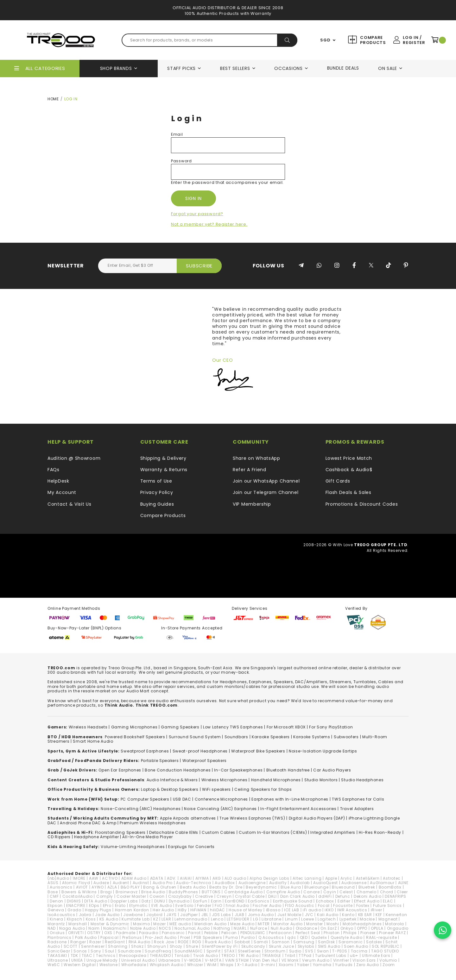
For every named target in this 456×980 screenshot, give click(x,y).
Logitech (327, 919)
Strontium (275, 951)
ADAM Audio (134, 878)
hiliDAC (218, 910)
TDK (74, 955)
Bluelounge (316, 887)
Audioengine (252, 883)
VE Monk (290, 960)
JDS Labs (222, 915)
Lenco (217, 919)
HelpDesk (58, 481)
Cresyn (224, 896)
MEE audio (180, 924)
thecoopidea (133, 955)
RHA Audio (139, 942)
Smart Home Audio (93, 741)
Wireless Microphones (225, 780)
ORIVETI (76, 933)
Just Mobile (289, 915)
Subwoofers (346, 737)
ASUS (53, 883)
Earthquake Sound (293, 901)
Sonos (80, 951)
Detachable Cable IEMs (174, 832)
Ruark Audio (218, 942)
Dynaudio (179, 901)
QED (304, 937)
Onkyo (347, 928)
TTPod (305, 955)
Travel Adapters (357, 809)
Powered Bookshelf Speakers (135, 737)
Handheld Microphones (276, 780)
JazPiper (189, 915)
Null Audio (282, 928)
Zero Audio (368, 965)
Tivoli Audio (206, 955)
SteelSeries (249, 951)
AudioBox (225, 883)
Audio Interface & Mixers (172, 780)
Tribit (290, 955)
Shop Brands (116, 68)
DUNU (160, 901)
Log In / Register (414, 40)
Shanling (118, 946)
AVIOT (82, 887)
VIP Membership (252, 504)
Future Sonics (387, 905)
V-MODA (193, 960)
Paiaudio (149, 933)
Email (177, 134)
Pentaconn (280, 933)
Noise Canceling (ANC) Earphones (220, 809)
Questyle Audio (347, 937)
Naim (94, 928)
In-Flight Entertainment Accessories (298, 809)
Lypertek (348, 919)
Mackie (367, 919)
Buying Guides (157, 504)
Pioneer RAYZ (392, 933)
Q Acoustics (271, 937)
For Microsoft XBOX (286, 727)
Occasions (288, 68)
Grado (74, 910)
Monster (315, 924)
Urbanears (169, 960)
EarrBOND (235, 901)
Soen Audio (356, 946)
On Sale (388, 68)
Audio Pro (163, 883)
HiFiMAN (198, 910)
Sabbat (242, 942)
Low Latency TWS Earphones (233, 727)
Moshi (333, 924)
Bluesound (343, 887)
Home (53, 99)
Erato (120, 905)
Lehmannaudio (191, 919)
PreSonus (132, 937)
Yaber (303, 965)
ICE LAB (292, 910)
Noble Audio (143, 928)
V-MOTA (213, 960)
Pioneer (368, 933)
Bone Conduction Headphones (178, 770)
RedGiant (115, 942)
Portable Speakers (160, 761)
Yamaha (322, 965)
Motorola (395, 924)
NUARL (240, 928)
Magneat (388, 919)
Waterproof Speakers (205, 761)
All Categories (45, 68)
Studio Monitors (321, 780)
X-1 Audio (247, 965)
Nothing (222, 928)
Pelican (229, 933)
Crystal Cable (250, 896)
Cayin (330, 892)
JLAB (240, 915)
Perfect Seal (308, 933)
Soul (110, 951)
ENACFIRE (76, 905)
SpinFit (214, 951)
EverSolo (184, 905)
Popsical (110, 937)
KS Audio (109, 919)
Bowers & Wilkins (79, 892)
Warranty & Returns (164, 470)
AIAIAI (186, 878)
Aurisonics (61, 887)
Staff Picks (181, 68)
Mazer (160, 924)
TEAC (87, 955)
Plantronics (60, 937)
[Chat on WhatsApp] (443, 930)
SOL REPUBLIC (386, 946)
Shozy (176, 946)
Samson (281, 942)
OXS (108, 933)
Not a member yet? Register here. (209, 224)
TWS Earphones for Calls (358, 799)
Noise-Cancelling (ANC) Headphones (141, 809)
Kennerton (396, 915)
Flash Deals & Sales (348, 492)
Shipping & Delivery (163, 458)
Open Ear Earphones (120, 770)
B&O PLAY (130, 887)
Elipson (55, 905)
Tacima (359, 951)
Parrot (194, 933)
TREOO (228, 955)
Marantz (56, 924)
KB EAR (365, 915)
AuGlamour (382, 883)
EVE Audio (162, 905)
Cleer (402, 892)
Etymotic (139, 905)
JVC (309, 915)
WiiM (212, 965)
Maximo (141, 924)
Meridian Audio (211, 924)
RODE (183, 942)
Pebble (211, 933)
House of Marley (246, 910)
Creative (204, 896)
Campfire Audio (283, 892)
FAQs (54, 470)
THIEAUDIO (160, 955)
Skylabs (306, 946)
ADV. (172, 878)
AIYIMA (202, 878)
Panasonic (173, 933)
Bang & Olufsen (160, 887)
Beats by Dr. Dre (226, 887)
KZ (156, 919)
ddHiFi (325, 896)
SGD (325, 40)
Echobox (325, 901)
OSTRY (94, 933)
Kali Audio (328, 915)
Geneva (56, 910)
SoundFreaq (158, 951)
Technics (106, 955)
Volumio (388, 960)
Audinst (141, 883)
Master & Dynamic (110, 924)
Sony (96, 951)
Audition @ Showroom (74, 458)
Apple (331, 878)
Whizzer (195, 965)
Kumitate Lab (136, 919)
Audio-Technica (194, 883)
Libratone (271, 919)
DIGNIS (74, 901)
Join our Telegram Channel (266, 492)
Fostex (363, 905)
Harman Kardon (132, 910)
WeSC (54, 965)
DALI (272, 896)
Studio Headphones (362, 780)
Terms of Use (156, 481)
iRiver (377, 910)
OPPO (362, 928)
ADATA (157, 878)
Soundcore (130, 951)
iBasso (273, 910)
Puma (232, 937)
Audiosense (354, 883)
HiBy (182, 910)
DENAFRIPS (395, 896)
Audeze (101, 883)
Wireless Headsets (88, 727)
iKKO (329, 910)
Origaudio (398, 928)
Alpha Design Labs (269, 878)
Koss (91, 919)
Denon (57, 901)
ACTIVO (110, 878)
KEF (379, 915)
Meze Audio (242, 924)
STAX (229, 951)
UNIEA (77, 960)
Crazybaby (180, 896)
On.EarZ (329, 928)
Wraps (227, 965)
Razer (95, 942)
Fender (204, 905)
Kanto (348, 915)
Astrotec (392, 878)
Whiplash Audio (167, 965)
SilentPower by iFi (220, 946)
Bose (53, 892)
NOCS (165, 928)
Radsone (57, 942)
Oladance (307, 928)
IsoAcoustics (61, 915)
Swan (323, 951)
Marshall (78, 924)
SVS (309, 951)
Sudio (295, 951)
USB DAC (182, 799)
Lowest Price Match (349, 458)
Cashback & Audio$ (349, 470)
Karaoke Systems (312, 737)
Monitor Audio (288, 924)
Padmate (126, 933)
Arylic (346, 878)
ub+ (354, 955)
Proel (185, 937)
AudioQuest (326, 883)
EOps (94, 905)
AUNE (403, 883)
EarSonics (259, 901)
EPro (107, 905)
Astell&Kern (368, 878)
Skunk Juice (282, 946)
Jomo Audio (261, 915)
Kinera (56, 919)
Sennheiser (93, 946)
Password (181, 161)
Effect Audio (367, 901)
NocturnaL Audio (192, 928)
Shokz (137, 946)
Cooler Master (131, 896)
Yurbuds (344, 965)
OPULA (377, 928)
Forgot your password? (197, 214)
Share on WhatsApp (256, 458)
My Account (62, 492)
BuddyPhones (184, 892)
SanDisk (326, 942)
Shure (192, 946)
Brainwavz (127, 892)
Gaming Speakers (180, 727)
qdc (292, 937)
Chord (387, 892)
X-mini (268, 965)
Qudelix (319, 937)
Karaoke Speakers (271, 737)
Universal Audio (138, 960)
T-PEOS (340, 951)
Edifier (344, 901)
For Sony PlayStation (331, 727)
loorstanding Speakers (121, 832)
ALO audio (235, 878)
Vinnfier (341, 960)
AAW (94, 878)
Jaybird (155, 915)
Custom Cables (218, 832)
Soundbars (236, 737)
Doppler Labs (124, 901)
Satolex (374, 942)
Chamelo (367, 892)
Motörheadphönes (362, 924)
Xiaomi (286, 965)
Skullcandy (253, 946)
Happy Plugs (98, 910)
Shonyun (157, 946)
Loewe (308, 919)
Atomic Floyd (76, 883)
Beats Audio (193, 887)
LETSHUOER (238, 919)
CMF (54, 896)
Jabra (85, 915)
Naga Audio (72, 928)
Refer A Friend (250, 470)
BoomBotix (390, 887)
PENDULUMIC (253, 933)
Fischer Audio (267, 905)
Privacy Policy (157, 492)
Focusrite (343, 905)
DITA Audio (96, 901)
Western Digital (80, 965)
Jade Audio (107, 915)
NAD (52, 928)
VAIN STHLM (237, 960)
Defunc (343, 896)
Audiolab (300, 883)
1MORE (79, 878)
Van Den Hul (265, 960)
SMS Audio (329, 946)
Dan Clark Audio (298, 896)
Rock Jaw (164, 942)
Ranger (78, 942)
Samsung (304, 942)
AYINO (98, 887)
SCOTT (71, 946)
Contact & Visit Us (70, 504)
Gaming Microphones (134, 727)
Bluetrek (367, 887)
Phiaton (332, 933)
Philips (350, 933)
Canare (311, 892)
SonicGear (59, 951)
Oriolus (57, 933)
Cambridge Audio (244, 892)
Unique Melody (102, 960)
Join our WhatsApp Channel (266, 481)
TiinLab (182, 955)
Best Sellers (235, 68)
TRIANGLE (272, 955)
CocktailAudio (78, 896)
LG (256, 919)
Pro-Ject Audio (161, 937)
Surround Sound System (195, 737)
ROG (197, 942)
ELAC (388, 901)
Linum (291, 919)
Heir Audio (163, 910)
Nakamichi (115, 928)
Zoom (389, 965)
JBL (205, 915)
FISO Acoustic (300, 905)
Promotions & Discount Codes (362, 504)
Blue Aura (291, 887)
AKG (217, 878)
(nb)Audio (58, 878)
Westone (109, 965)
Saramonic (351, 942)
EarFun (200, 901)
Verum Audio (316, 960)
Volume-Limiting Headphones (133, 847)
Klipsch (75, 919)
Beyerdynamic (261, 887)
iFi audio (312, 910)
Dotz (146, 901)
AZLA (112, 887)
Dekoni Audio (367, 896)
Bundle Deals (343, 68)
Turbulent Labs (331, 955)
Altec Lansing (307, 878)
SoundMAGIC (189, 951)
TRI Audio (248, 955)
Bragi (106, 892)
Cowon (157, 896)
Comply (105, 896)
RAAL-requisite (382, 937)
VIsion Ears (364, 960)
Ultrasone (58, 960)
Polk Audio (86, 937)
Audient (121, 883)
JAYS (171, 915)
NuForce (259, 928)
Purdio (248, 937)
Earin (216, 901)
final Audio (237, 905)
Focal (324, 905)
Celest (346, 892)
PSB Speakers (208, 937)
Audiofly (278, 883)
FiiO (218, 905)
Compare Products (372, 40)
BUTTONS (211, 892)
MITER (264, 924)
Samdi (261, 942)
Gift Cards (338, 481)
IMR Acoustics (352, 910)
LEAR (166, 919)
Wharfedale (134, 965)
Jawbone (133, 915)
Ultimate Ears (376, 955)
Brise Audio (153, 892)
